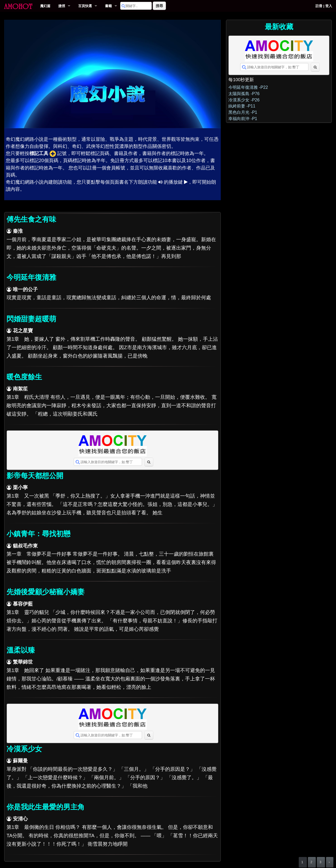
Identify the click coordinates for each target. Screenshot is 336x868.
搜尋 (159, 6)
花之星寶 (23, 331)
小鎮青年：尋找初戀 (38, 534)
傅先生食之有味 (31, 219)
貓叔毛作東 (25, 546)
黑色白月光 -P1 (243, 112)
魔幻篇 (45, 6)
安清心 (20, 819)
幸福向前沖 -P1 (243, 119)
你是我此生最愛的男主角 (46, 807)
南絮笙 (20, 389)
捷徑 (62, 6)
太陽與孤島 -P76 (244, 94)
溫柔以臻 (21, 650)
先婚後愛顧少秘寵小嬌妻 (46, 592)
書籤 (108, 6)
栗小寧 (20, 487)
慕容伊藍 (23, 604)
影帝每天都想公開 (35, 476)
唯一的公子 (25, 289)
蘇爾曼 (20, 761)
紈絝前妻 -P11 (242, 106)
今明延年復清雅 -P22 (248, 87)
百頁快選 (85, 6)
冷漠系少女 (24, 749)
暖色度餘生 (24, 377)
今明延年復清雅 (31, 277)
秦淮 (18, 231)
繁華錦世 (23, 662)
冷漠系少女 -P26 (244, 100)
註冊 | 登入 (324, 6)
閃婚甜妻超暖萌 (31, 319)
